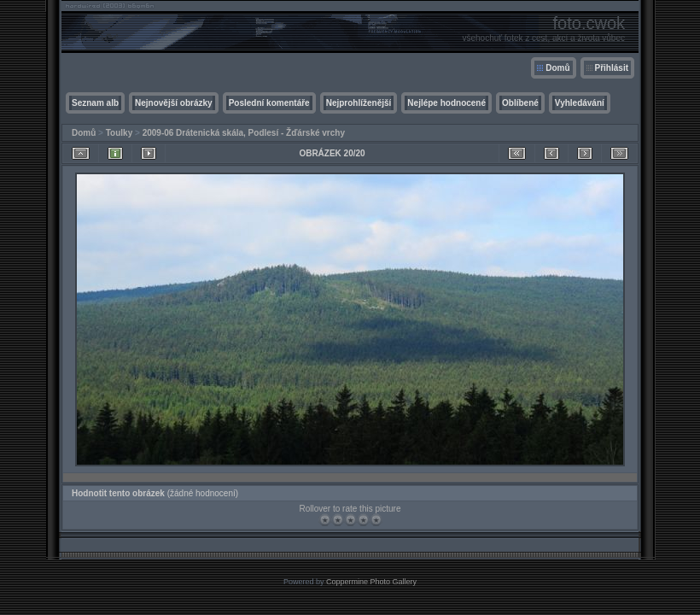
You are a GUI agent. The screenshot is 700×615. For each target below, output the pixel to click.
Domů (557, 68)
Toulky (119, 133)
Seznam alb (95, 103)
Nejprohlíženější (359, 103)
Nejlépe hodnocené (446, 103)
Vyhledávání (580, 103)
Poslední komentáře (269, 103)
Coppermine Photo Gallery (371, 582)
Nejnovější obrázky (174, 103)
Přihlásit (612, 68)
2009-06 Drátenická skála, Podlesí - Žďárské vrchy (244, 133)
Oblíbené (520, 103)
